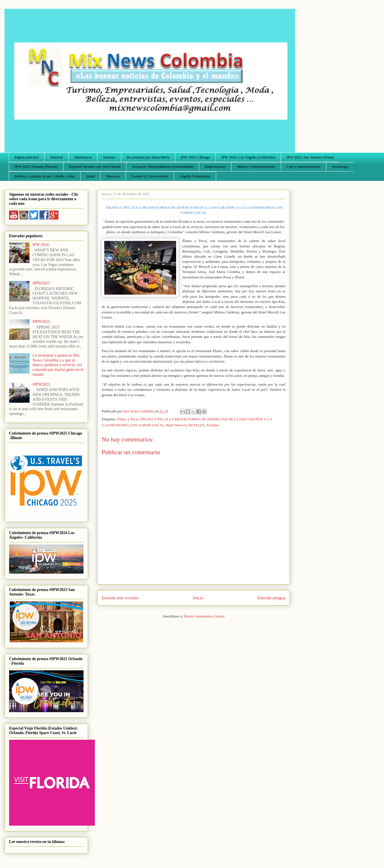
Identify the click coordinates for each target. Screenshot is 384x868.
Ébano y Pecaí (128, 419)
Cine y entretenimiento (303, 167)
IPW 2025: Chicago (195, 157)
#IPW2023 (41, 283)
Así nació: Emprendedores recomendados (162, 167)
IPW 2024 (41, 245)
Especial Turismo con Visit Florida (95, 167)
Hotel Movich (176, 425)
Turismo (109, 157)
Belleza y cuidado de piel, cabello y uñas (45, 176)
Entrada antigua (272, 598)
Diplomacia (83, 157)
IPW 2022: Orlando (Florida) (36, 167)
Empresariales (215, 167)
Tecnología (340, 167)
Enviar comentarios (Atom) (204, 616)
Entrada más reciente (120, 598)
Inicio (198, 598)
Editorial (57, 157)
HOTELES (197, 425)
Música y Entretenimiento (256, 167)
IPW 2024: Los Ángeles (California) (248, 157)
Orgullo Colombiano (195, 176)
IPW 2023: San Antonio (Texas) (310, 157)
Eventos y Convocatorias (150, 176)
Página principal (27, 157)
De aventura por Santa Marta (148, 157)
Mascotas (113, 176)
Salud (91, 176)
